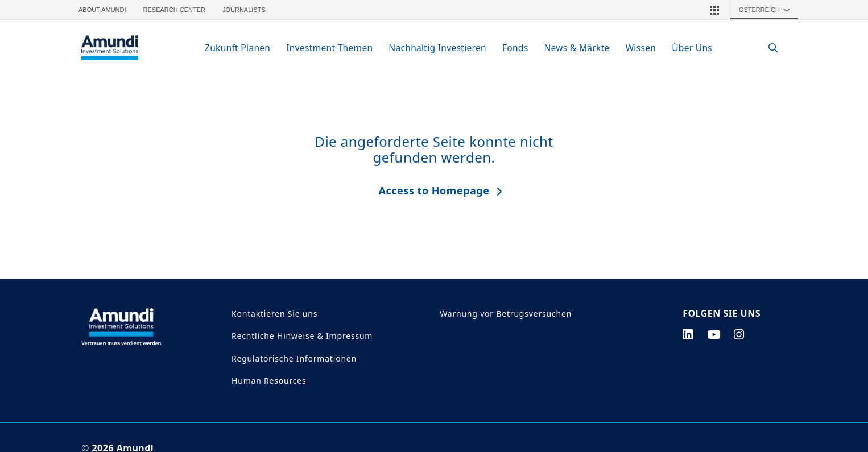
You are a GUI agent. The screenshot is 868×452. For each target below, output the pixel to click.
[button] (714, 10)
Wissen (641, 48)
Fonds (515, 48)
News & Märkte (576, 48)
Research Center (174, 10)
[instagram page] (739, 334)
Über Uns (692, 48)
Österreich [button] (767, 10)
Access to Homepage (434, 190)
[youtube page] (714, 334)
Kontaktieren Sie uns (274, 314)
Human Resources (269, 381)
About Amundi (102, 10)
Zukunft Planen (237, 48)
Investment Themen (329, 48)
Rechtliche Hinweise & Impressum (302, 336)
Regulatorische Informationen (294, 358)
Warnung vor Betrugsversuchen (506, 314)
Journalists (244, 10)
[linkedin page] (688, 334)
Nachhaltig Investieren (437, 48)
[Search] (767, 48)
